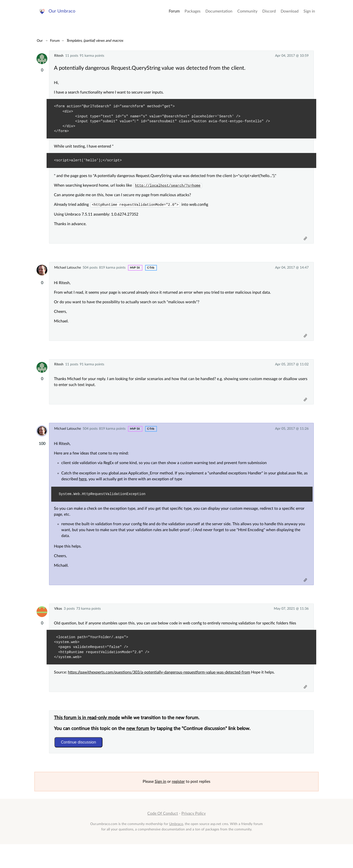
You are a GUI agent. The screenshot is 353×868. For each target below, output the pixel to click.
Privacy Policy (194, 837)
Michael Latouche (68, 272)
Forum (174, 15)
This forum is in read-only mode (90, 739)
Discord (269, 15)
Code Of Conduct (163, 837)
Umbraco (176, 847)
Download (290, 15)
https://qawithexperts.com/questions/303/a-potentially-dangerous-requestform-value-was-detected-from (162, 690)
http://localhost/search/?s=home (170, 188)
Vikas (58, 624)
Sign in (309, 15)
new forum (140, 750)
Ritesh (59, 56)
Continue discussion (81, 763)
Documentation (219, 15)
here (90, 492)
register (178, 805)
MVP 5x (135, 273)
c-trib (151, 273)
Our (40, 41)
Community (247, 15)
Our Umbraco (64, 15)
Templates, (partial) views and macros (95, 41)
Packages (193, 15)
